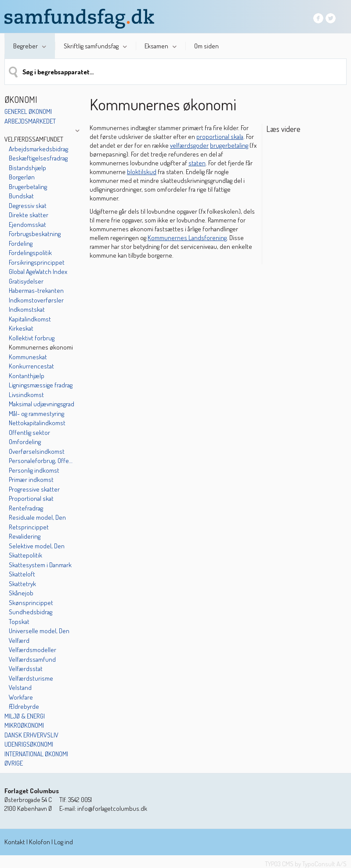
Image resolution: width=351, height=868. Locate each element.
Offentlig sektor (29, 432)
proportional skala (220, 137)
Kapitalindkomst (30, 319)
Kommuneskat (28, 357)
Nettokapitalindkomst (37, 423)
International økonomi (36, 754)
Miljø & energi (25, 716)
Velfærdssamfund (32, 659)
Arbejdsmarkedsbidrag (38, 149)
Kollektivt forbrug (32, 338)
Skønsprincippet (31, 603)
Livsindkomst (26, 395)
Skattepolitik (25, 555)
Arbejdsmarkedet (30, 121)
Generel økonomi (28, 111)
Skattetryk (22, 584)
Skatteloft (22, 574)
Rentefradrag (26, 508)
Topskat (19, 622)
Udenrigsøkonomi (29, 744)
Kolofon (40, 842)
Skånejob (21, 593)
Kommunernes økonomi (41, 347)
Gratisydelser (26, 281)
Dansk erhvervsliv (31, 735)
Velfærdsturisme (31, 678)
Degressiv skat (28, 206)
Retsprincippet (29, 527)
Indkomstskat (27, 309)
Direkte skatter (29, 215)
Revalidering (25, 536)
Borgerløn (22, 177)
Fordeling (21, 243)
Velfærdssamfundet (34, 139)
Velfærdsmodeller (33, 650)
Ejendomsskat (27, 224)
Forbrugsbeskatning (35, 234)
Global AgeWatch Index (38, 272)
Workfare (21, 697)
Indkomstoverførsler (36, 300)
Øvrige (14, 763)
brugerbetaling (229, 145)
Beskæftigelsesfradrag (38, 158)
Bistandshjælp (27, 168)
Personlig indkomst (34, 470)
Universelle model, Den (39, 631)
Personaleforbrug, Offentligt (42, 461)
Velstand (20, 687)
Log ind (63, 842)
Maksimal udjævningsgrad (42, 404)
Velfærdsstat (26, 669)
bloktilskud (142, 172)
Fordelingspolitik (30, 253)
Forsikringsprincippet (37, 262)
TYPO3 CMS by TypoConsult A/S (306, 864)
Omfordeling (25, 442)
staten (197, 163)
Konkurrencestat (31, 366)
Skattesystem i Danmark (40, 565)
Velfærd (19, 640)
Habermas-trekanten (36, 290)
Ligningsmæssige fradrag (41, 385)
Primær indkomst (31, 480)
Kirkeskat (21, 328)
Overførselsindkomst (37, 451)
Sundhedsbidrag (31, 612)
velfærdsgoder (189, 145)
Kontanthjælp (27, 376)
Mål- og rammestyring (36, 414)
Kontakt (15, 842)
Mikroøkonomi (24, 725)
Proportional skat (31, 498)
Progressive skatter (34, 489)
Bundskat (21, 196)
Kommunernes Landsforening (187, 238)
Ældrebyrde (24, 706)
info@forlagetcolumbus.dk (112, 808)
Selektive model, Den (37, 546)
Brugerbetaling (28, 187)
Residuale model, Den (37, 517)
